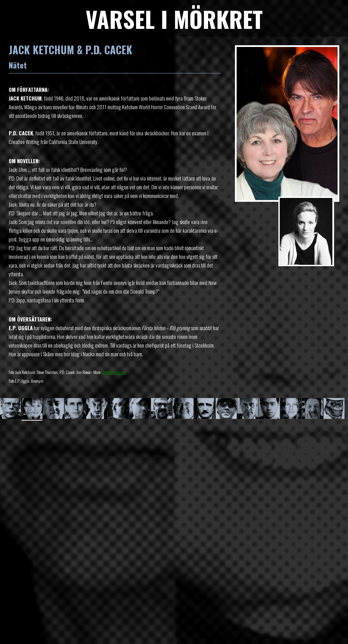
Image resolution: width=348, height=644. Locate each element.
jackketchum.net (114, 372)
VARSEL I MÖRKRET (174, 19)
